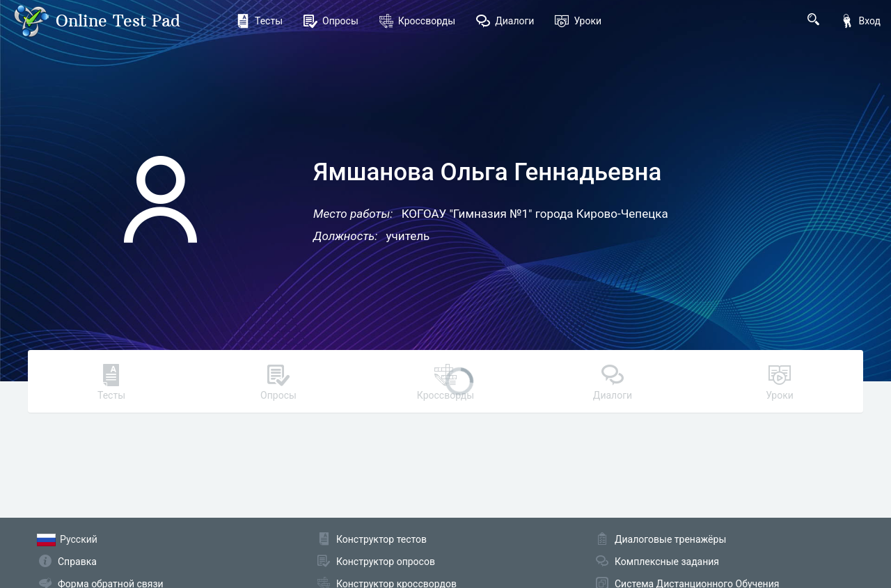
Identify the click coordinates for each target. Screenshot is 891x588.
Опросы (331, 21)
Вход (860, 21)
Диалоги (505, 21)
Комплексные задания (667, 562)
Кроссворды (417, 21)
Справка (77, 562)
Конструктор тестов (381, 539)
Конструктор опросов (386, 562)
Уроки (578, 21)
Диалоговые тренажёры (670, 539)
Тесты (259, 21)
